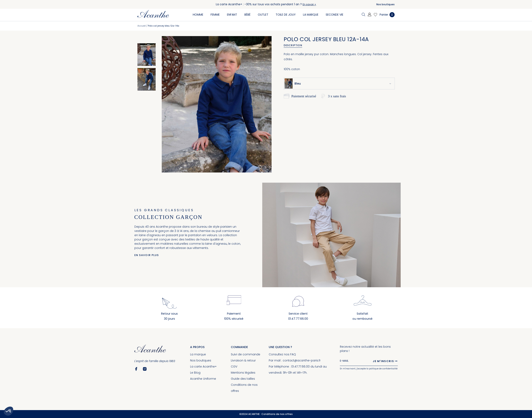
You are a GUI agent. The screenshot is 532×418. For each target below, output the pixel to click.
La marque (198, 354)
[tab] (294, 45)
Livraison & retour (243, 360)
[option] (147, 55)
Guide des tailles (243, 379)
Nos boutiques (385, 4)
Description (293, 45)
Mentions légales (243, 373)
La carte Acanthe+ (203, 367)
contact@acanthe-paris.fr (302, 360)
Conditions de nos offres (277, 414)
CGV (234, 367)
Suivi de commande (246, 354)
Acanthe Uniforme (203, 379)
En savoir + (309, 4)
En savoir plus (147, 255)
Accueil (142, 26)
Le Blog (195, 373)
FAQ (293, 354)
